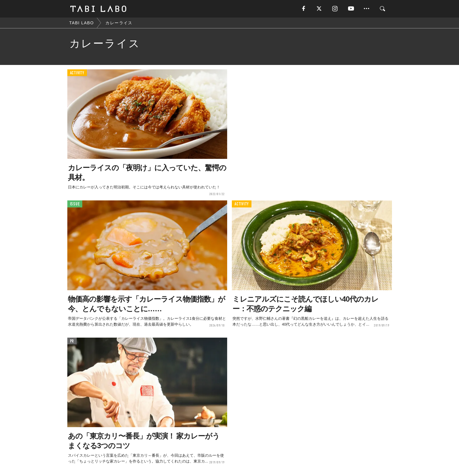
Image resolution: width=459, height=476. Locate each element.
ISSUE (75, 204)
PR (72, 341)
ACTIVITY (77, 73)
